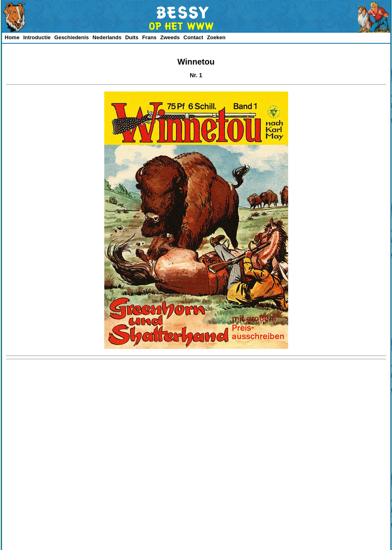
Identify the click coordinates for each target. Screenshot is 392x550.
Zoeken (216, 37)
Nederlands (107, 37)
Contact (193, 37)
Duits (132, 37)
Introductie (37, 37)
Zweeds (170, 37)
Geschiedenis (72, 37)
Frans (149, 37)
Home (12, 37)
